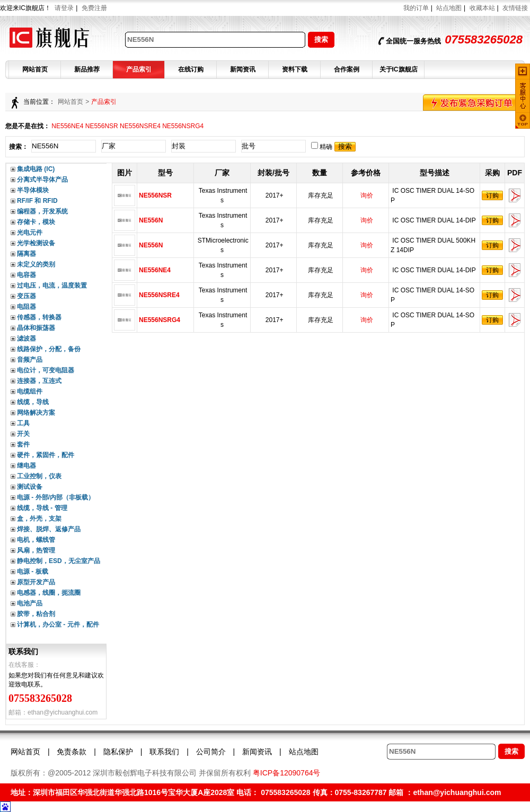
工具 (23, 423)
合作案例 (347, 69)
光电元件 (30, 233)
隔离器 (26, 254)
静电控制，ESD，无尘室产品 (59, 561)
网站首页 (35, 69)
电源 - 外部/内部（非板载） (56, 497)
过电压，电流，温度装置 (52, 285)
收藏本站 (482, 8)
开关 (23, 434)
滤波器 (26, 338)
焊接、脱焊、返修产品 (49, 529)
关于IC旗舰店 (399, 69)
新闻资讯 (243, 69)
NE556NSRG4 (183, 126)
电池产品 (30, 603)
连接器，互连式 (39, 381)
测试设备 (30, 487)
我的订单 (416, 8)
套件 (23, 444)
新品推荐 (87, 69)
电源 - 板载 (33, 572)
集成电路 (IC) (36, 169)
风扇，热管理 (36, 550)
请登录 (64, 8)
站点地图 (449, 8)
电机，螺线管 (36, 540)
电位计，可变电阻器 (46, 370)
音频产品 (30, 360)
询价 (367, 195)
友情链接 (515, 8)
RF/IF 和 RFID (37, 201)
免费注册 (94, 8)
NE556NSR (102, 126)
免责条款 (72, 752)
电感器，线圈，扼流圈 (49, 593)
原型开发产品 (36, 582)
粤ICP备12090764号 (287, 773)
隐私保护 (118, 752)
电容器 (26, 275)
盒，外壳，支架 (39, 519)
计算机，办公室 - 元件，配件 (58, 624)
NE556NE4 (67, 126)
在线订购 (191, 69)
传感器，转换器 (39, 317)
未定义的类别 (36, 264)
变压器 (26, 296)
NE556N (152, 220)
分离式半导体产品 (42, 180)
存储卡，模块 (36, 222)
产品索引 (139, 69)
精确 (322, 147)
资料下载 (295, 69)
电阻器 (26, 307)
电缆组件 (30, 391)
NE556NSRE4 (140, 126)
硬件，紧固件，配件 (46, 455)
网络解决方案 (36, 413)
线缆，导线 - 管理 (42, 508)
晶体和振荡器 (36, 328)
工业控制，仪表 (39, 476)
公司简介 (211, 752)
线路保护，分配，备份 (49, 349)
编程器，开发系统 (42, 211)
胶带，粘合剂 (36, 614)
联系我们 (164, 752)
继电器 (26, 466)
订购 (492, 195)
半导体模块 (33, 190)
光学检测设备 (36, 243)
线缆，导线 (33, 402)
